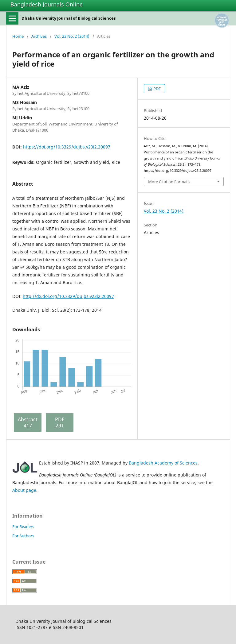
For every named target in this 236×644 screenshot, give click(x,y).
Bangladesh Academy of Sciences (163, 463)
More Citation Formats (169, 182)
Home (18, 36)
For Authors (23, 536)
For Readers (23, 526)
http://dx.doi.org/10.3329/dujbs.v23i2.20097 (68, 296)
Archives (39, 36)
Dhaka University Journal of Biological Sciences (69, 18)
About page (24, 490)
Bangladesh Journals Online (47, 4)
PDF (157, 89)
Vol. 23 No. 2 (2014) (72, 36)
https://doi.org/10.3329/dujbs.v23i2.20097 (67, 147)
